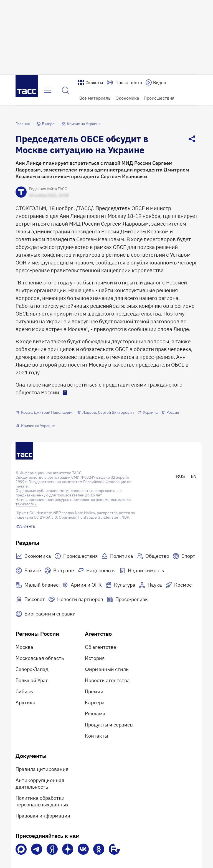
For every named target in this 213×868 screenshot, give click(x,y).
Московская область (40, 658)
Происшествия (159, 98)
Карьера (95, 702)
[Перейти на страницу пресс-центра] (124, 82)
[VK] (83, 849)
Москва (24, 647)
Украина (147, 412)
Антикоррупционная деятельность (40, 784)
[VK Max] (21, 849)
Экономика (128, 98)
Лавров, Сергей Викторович (105, 412)
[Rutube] (114, 849)
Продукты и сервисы (109, 725)
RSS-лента (25, 526)
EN (194, 476)
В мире (45, 124)
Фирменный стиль (107, 669)
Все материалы (95, 98)
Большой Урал (32, 680)
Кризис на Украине (81, 124)
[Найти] (65, 90)
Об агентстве (101, 647)
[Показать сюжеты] (90, 82)
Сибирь (24, 691)
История (95, 658)
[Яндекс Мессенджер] (52, 849)
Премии (94, 691)
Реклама (95, 714)
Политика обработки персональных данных (42, 801)
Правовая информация (43, 816)
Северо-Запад (32, 669)
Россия (170, 412)
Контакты (97, 736)
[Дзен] (68, 849)
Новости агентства (107, 680)
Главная (23, 124)
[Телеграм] (37, 849)
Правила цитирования (42, 769)
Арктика (26, 702)
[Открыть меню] (48, 90)
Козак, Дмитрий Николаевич (45, 412)
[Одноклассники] (99, 849)
